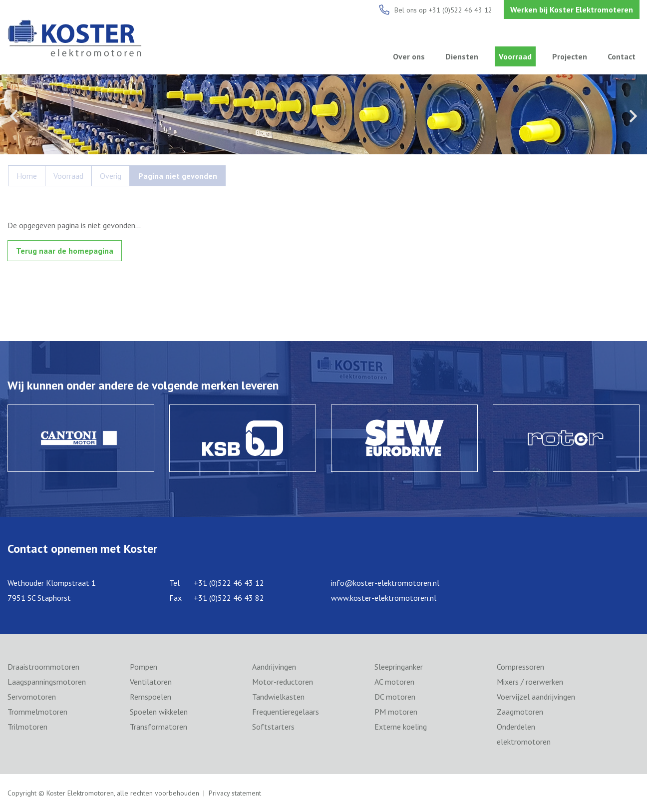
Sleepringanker (399, 667)
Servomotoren (32, 697)
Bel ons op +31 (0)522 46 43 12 (443, 10)
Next (633, 116)
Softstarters (273, 727)
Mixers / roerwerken (530, 682)
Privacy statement (235, 793)
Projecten (570, 56)
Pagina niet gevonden (178, 176)
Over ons (409, 56)
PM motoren (396, 712)
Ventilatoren (151, 682)
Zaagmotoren (520, 712)
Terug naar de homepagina (65, 251)
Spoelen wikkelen (159, 712)
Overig (111, 176)
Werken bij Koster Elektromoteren (572, 9)
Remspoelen (151, 697)
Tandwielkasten (278, 697)
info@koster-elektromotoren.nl (385, 583)
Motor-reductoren (283, 682)
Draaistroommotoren (43, 667)
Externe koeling (401, 727)
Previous (14, 116)
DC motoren (395, 697)
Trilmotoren (27, 727)
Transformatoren (159, 727)
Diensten (462, 56)
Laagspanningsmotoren (47, 682)
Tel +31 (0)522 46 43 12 (217, 583)
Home (27, 176)
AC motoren (394, 682)
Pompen (144, 667)
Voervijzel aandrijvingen (536, 697)
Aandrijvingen (274, 667)
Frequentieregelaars (286, 712)
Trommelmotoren (37, 712)
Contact (622, 56)
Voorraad (515, 56)
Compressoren (520, 667)
